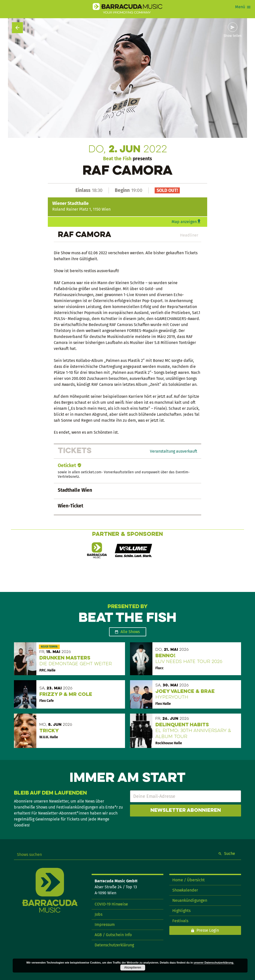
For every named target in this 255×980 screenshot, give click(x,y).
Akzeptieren (133, 968)
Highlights (181, 911)
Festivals (180, 921)
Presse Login (208, 930)
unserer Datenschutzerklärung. (214, 963)
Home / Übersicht (189, 880)
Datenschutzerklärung (114, 945)
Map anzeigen (184, 222)
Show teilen (233, 36)
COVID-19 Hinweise (111, 904)
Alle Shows (130, 632)
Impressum (105, 925)
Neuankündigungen (190, 900)
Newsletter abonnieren (186, 811)
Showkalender (185, 890)
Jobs (98, 914)
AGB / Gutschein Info (113, 935)
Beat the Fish (117, 159)
